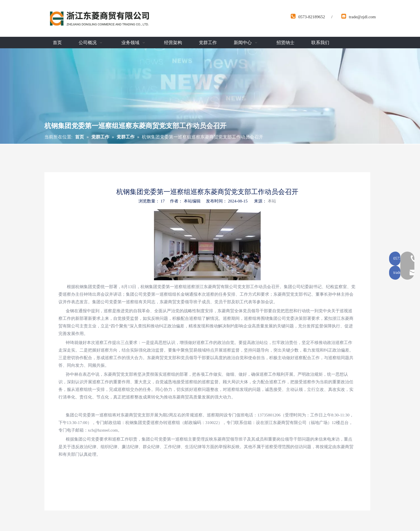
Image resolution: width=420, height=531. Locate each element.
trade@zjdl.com (362, 17)
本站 (272, 201)
